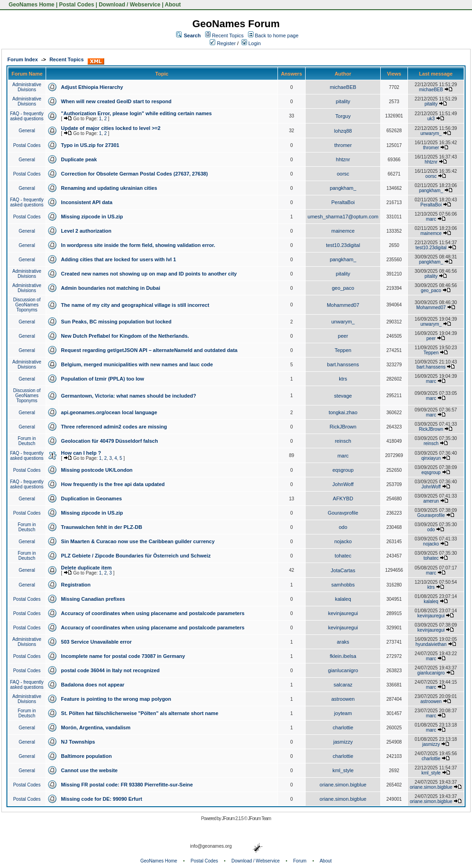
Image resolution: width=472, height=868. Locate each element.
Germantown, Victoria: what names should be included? (128, 396)
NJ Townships (78, 742)
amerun (431, 501)
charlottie (343, 727)
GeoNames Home (31, 5)
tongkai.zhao (343, 412)
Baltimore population (86, 756)
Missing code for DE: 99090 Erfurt (101, 799)
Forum (300, 861)
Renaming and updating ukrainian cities (109, 188)
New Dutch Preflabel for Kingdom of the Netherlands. (125, 336)
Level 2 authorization (86, 231)
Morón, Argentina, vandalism (96, 727)
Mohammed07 (343, 305)
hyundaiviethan (431, 644)
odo (343, 527)
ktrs (343, 379)
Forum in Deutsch (27, 441)
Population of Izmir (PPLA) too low (102, 379)
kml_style (343, 770)
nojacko (343, 541)
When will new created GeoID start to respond (116, 101)
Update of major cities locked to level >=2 (111, 128)
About (173, 5)
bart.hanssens (343, 364)
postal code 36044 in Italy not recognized (110, 670)
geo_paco (343, 288)
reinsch (343, 441)
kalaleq (343, 599)
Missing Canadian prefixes (93, 599)
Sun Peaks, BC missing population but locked (116, 322)
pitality (343, 101)
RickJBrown (343, 427)
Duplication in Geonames (91, 499)
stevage (343, 396)
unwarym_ (431, 133)
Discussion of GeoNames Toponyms (27, 305)
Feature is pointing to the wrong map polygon (116, 699)
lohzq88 (343, 131)
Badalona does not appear (93, 685)
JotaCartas (343, 570)
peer (343, 336)
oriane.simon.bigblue (343, 785)
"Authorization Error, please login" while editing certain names (136, 113)
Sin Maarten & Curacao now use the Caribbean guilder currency (138, 541)
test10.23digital (343, 245)
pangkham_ (343, 188)
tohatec (343, 556)
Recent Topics (228, 35)
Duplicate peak (79, 159)
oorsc (343, 174)
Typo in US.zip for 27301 (90, 145)
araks (343, 642)
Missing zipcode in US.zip (92, 217)
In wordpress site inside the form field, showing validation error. (138, 245)
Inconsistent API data (86, 202)
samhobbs (343, 585)
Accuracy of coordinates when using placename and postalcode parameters (153, 613)
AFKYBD (343, 499)
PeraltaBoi (343, 202)
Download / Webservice (130, 5)
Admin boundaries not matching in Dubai (110, 288)
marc (431, 219)
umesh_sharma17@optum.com (343, 217)
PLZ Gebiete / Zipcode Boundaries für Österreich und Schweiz (136, 556)
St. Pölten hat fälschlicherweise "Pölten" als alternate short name (139, 713)
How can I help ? (81, 453)
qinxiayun (431, 458)
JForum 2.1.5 (233, 818)
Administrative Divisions (27, 87)
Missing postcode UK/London (97, 470)
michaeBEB (343, 87)
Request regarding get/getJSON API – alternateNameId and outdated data (149, 350)
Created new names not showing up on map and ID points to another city (149, 274)
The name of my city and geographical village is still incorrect (135, 305)
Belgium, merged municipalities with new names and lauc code (137, 364)
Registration (76, 585)
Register (223, 43)
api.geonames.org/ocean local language (109, 412)
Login (251, 43)
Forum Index (23, 59)
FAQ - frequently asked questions (27, 116)
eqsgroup (343, 470)
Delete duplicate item (86, 568)
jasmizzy (343, 742)
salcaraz (343, 685)
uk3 (431, 119)
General (27, 131)
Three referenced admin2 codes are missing (114, 427)
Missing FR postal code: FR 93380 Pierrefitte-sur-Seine (127, 785)
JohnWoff (343, 484)
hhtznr (343, 159)
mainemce (343, 231)
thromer (343, 145)
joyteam (343, 713)
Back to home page (277, 35)
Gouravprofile (343, 513)
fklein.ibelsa (343, 656)
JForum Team (260, 818)
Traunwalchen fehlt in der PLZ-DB (101, 527)
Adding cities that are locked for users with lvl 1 (118, 259)
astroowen (343, 699)
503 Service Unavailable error (96, 642)
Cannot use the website (89, 770)
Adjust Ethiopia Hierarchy (92, 87)
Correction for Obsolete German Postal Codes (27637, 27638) (134, 174)
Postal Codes (77, 5)
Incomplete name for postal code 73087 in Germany (123, 656)
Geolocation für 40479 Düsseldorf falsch (109, 441)
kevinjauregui (343, 613)
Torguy (343, 116)
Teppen (343, 350)
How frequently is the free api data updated (113, 484)
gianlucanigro (343, 670)
